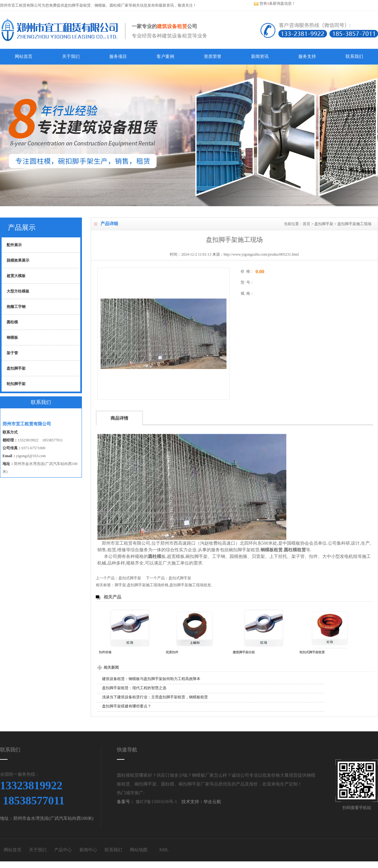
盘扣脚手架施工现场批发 (190, 585)
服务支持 (307, 57)
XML (164, 850)
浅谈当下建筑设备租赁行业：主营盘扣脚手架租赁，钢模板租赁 (155, 697)
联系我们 (354, 57)
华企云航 (212, 802)
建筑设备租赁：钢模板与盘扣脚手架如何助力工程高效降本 (151, 679)
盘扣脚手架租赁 (77, 5)
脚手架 (120, 585)
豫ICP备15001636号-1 (156, 802)
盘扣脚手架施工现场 (354, 224)
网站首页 (24, 57)
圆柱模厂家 (119, 5)
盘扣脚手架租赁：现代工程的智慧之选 (134, 688)
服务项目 (118, 57)
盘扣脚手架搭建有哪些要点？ (127, 706)
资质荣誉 (213, 57)
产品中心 (63, 850)
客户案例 (165, 57)
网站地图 (139, 850)
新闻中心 (88, 850)
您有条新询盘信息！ (275, 3)
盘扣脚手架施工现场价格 (148, 585)
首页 (306, 224)
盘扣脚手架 (324, 224)
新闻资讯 (260, 57)
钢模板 (100, 5)
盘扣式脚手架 (130, 578)
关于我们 (71, 57)
